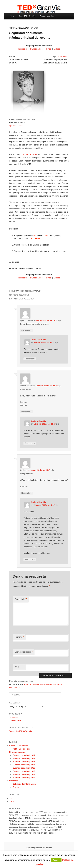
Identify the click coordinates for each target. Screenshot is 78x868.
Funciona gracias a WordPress (39, 848)
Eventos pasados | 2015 (24, 768)
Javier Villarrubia (38, 340)
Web (17, 667)
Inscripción (23, 49)
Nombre (19, 637)
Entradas (14, 717)
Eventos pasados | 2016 (24, 771)
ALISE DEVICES (30, 154)
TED (11, 798)
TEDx (12, 801)
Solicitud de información (24, 784)
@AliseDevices (16, 126)
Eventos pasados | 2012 (24, 758)
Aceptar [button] (56, 860)
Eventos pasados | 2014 (24, 765)
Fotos (49, 49)
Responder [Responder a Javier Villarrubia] (30, 359)
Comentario (21, 599)
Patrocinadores (37, 49)
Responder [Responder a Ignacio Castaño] (27, 331)
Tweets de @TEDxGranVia (21, 731)
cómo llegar (62, 57)
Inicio (12, 16)
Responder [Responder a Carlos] (27, 493)
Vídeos (57, 49)
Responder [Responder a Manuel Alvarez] (27, 412)
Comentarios (15, 720)
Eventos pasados (46, 16)
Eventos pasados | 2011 (24, 755)
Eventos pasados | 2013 (24, 762)
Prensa (16, 787)
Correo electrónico (24, 652)
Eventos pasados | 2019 (24, 778)
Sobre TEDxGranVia (27, 16)
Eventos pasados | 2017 (24, 774)
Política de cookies (22, 749)
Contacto (13, 781)
